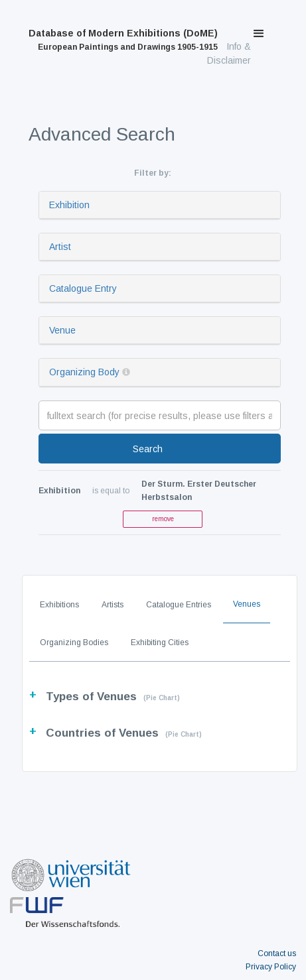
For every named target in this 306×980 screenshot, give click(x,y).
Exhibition (69, 205)
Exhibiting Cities (160, 643)
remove (163, 519)
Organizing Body (84, 372)
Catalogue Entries (179, 605)
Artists (113, 605)
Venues (247, 604)
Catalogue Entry (83, 288)
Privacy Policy (271, 967)
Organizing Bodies (74, 643)
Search (148, 449)
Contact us (277, 953)
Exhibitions (59, 605)
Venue (62, 330)
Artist (60, 247)
